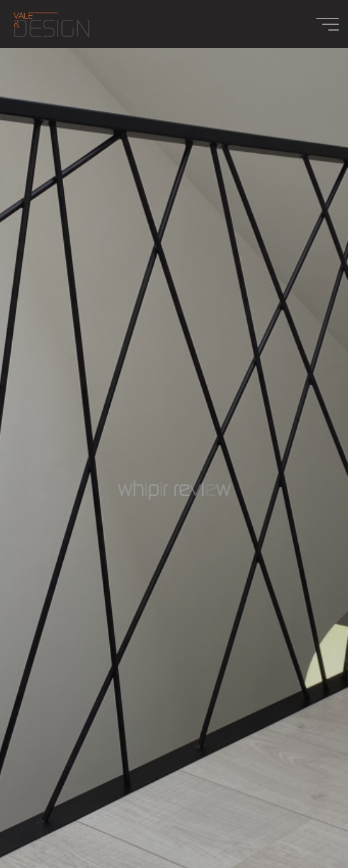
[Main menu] (328, 24)
